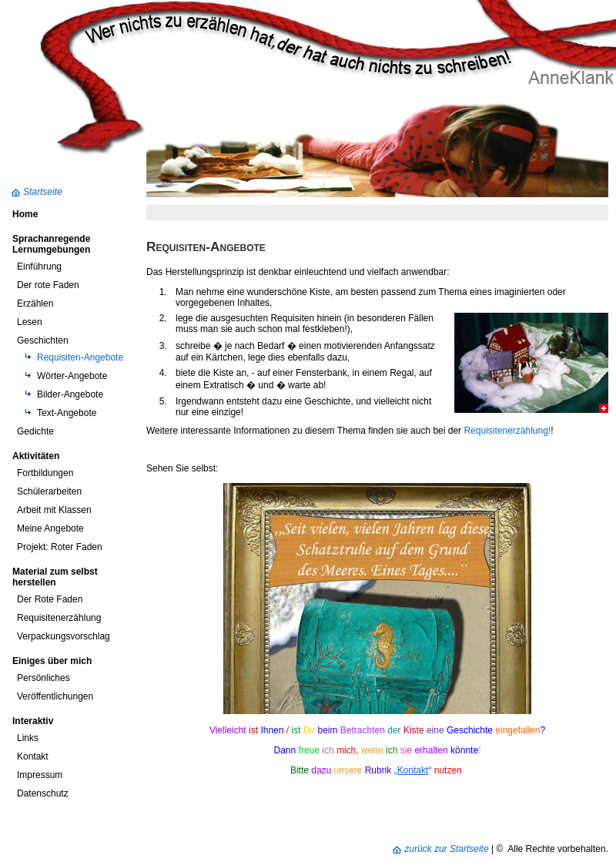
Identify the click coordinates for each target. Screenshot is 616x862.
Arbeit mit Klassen (54, 510)
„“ (413, 770)
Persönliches (44, 678)
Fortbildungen (45, 473)
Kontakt (33, 756)
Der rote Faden (48, 285)
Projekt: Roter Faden (60, 547)
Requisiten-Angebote (80, 357)
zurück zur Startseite (446, 849)
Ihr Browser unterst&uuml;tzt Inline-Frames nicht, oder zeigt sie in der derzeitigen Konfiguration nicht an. (377, 599)
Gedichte (35, 431)
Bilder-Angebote (70, 394)
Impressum (40, 775)
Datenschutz (43, 793)
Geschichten (43, 340)
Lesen (30, 322)
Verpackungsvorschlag (64, 636)
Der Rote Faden (50, 599)
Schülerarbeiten (49, 491)
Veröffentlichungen (55, 696)
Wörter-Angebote (72, 376)
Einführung (39, 267)
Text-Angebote (67, 413)
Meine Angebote (50, 528)
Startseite (43, 192)
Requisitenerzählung (59, 618)
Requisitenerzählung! (507, 431)
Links (28, 738)
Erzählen (35, 304)
